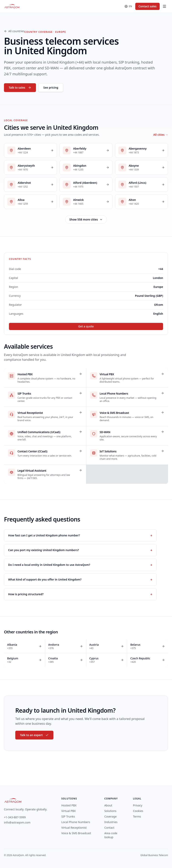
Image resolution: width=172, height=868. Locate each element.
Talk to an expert (34, 735)
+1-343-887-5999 (15, 817)
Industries (111, 822)
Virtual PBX (69, 811)
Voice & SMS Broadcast (76, 833)
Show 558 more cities (86, 219)
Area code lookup (111, 835)
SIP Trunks (68, 816)
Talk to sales (20, 88)
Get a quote (86, 326)
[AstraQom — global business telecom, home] (12, 6)
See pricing (51, 88)
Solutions (110, 811)
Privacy (138, 805)
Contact (109, 828)
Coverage (110, 816)
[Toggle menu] (164, 6)
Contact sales (147, 6)
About (108, 805)
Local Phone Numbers (76, 822)
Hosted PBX (69, 805)
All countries (14, 31)
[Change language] (128, 6)
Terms (137, 816)
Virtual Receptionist (74, 828)
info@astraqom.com (17, 822)
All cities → (161, 135)
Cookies (138, 811)
